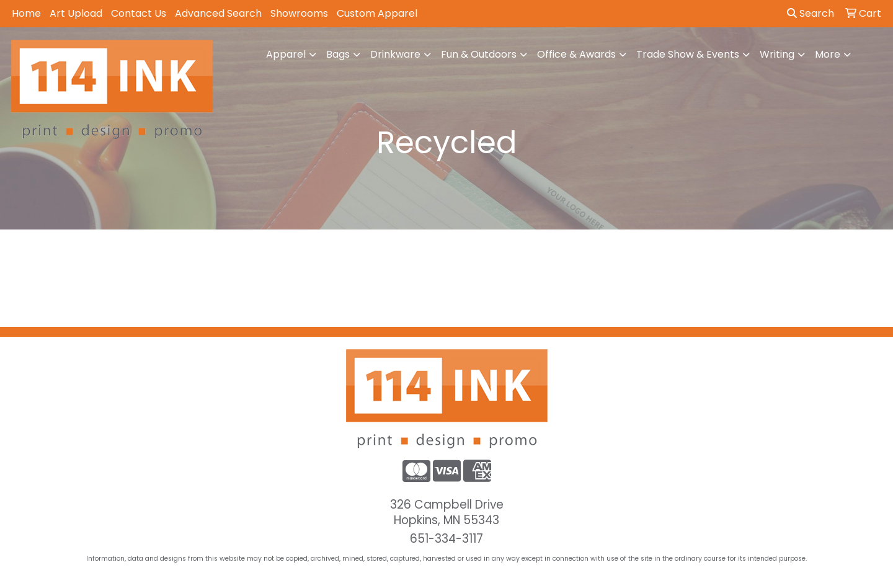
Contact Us (139, 13)
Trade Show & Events (688, 54)
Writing (777, 54)
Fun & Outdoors (479, 54)
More (828, 54)
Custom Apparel (377, 13)
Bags (338, 54)
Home (26, 13)
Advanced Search (218, 13)
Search (811, 13)
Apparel (286, 54)
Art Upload (76, 13)
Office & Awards (576, 54)
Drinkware (395, 54)
